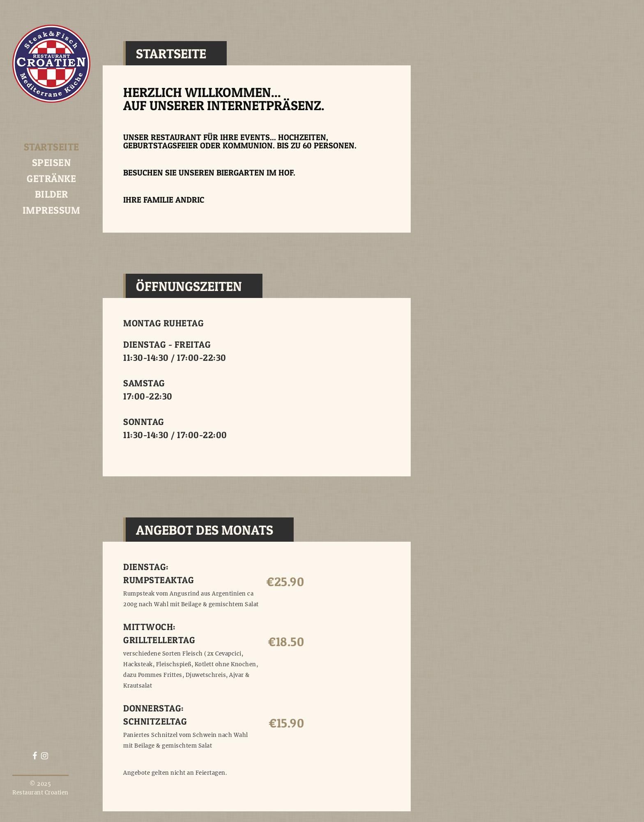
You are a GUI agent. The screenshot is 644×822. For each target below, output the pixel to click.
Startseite (52, 147)
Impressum (52, 210)
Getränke (51, 179)
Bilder (52, 194)
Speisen (52, 163)
